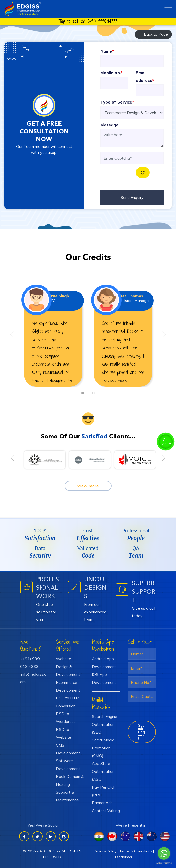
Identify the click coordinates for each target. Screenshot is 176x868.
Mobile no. (111, 73)
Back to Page (153, 34)
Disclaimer (124, 857)
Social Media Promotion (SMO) (103, 748)
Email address (145, 76)
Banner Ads (102, 803)
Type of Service (117, 102)
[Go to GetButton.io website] (164, 863)
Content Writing (106, 811)
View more (88, 486)
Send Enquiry (132, 198)
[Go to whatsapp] (164, 853)
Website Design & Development (68, 667)
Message (109, 125)
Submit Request (142, 732)
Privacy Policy (105, 851)
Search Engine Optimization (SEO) (105, 724)
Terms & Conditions (136, 851)
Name (107, 51)
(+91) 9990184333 (102, 21)
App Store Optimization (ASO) (103, 771)
